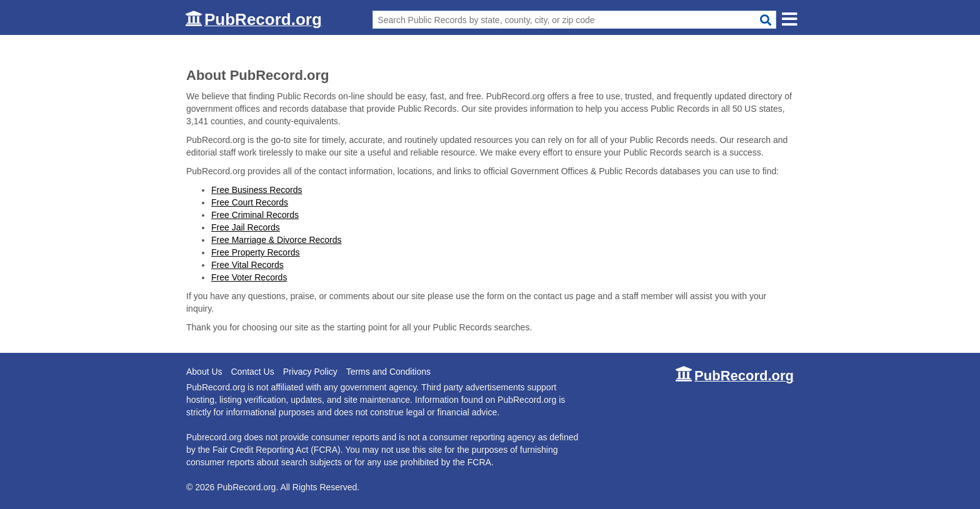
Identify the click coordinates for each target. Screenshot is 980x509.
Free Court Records (250, 202)
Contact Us (252, 372)
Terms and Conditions (388, 372)
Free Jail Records (246, 227)
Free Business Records (257, 190)
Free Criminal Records (255, 215)
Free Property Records (256, 252)
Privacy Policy (310, 372)
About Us (204, 372)
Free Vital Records (247, 265)
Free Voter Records (249, 277)
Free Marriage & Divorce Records (277, 240)
